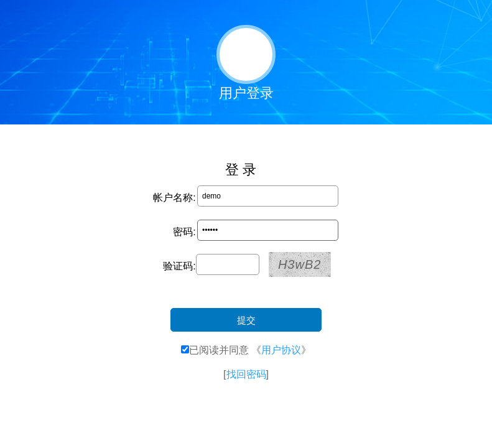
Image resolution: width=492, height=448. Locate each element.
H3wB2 (299, 264)
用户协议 (281, 350)
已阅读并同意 (219, 350)
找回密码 (246, 374)
